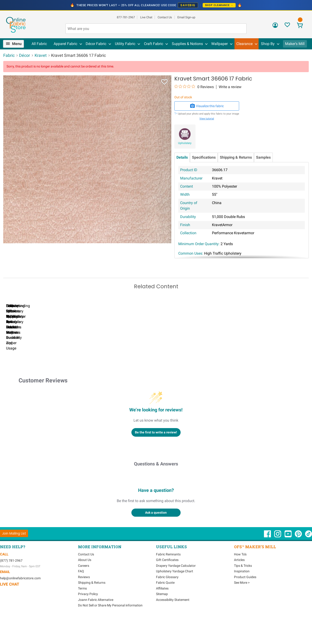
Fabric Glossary (167, 603)
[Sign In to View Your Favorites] (287, 26)
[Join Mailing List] (14, 559)
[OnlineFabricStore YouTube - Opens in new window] (288, 562)
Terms (82, 614)
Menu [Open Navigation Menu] (17, 44)
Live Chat (146, 17)
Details (182, 157)
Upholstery (185, 143)
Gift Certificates (167, 586)
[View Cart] (300, 26)
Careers (84, 591)
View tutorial (207, 119)
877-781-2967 (126, 17)
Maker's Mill (295, 44)
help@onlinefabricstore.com (20, 604)
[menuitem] (15, 44)
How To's (240, 580)
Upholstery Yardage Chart (175, 597)
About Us (85, 586)
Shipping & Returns (236, 157)
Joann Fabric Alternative (96, 625)
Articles (239, 586)
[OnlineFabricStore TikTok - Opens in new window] (309, 562)
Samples (263, 157)
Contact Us (165, 17)
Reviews (84, 603)
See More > (242, 608)
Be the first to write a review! (156, 458)
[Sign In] (275, 27)
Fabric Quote (165, 608)
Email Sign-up (186, 17)
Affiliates (162, 614)
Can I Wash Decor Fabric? (83, 363)
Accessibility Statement (173, 625)
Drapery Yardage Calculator (176, 591)
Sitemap (162, 620)
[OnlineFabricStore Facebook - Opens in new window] (268, 562)
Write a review (230, 87)
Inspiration (242, 597)
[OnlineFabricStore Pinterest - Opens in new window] (299, 562)
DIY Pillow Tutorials (190, 363)
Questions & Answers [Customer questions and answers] (156, 490)
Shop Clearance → (219, 5)
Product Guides (245, 603)
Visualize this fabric (207, 106)
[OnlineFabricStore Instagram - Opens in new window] (278, 562)
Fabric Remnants (168, 580)
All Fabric (39, 44)
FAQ (81, 597)
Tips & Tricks (243, 591)
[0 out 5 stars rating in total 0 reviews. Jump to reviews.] (194, 87)
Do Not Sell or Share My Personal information (110, 631)
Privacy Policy (88, 620)
